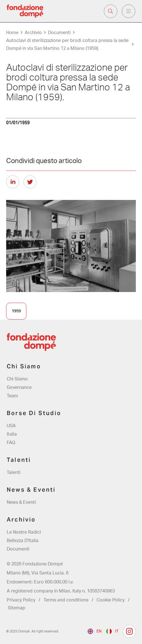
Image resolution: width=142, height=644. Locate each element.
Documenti (59, 33)
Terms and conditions (66, 600)
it (117, 631)
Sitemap (17, 608)
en (99, 631)
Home (12, 33)
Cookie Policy (111, 600)
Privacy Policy (21, 600)
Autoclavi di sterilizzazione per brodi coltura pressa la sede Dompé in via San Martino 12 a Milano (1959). (67, 44)
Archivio (33, 33)
